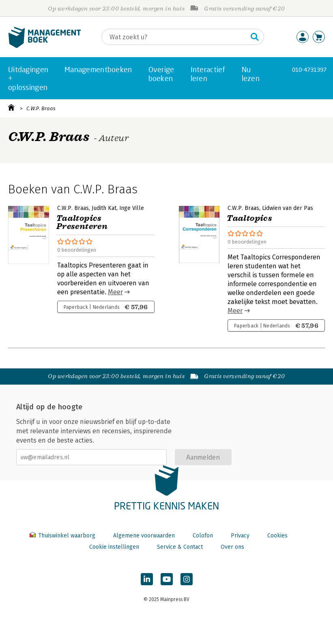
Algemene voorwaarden (144, 536)
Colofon (203, 536)
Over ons (232, 547)
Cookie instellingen (114, 547)
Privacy (240, 536)
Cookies (277, 536)
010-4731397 (309, 70)
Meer (115, 292)
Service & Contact (180, 547)
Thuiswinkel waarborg (63, 536)
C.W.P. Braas (41, 108)
